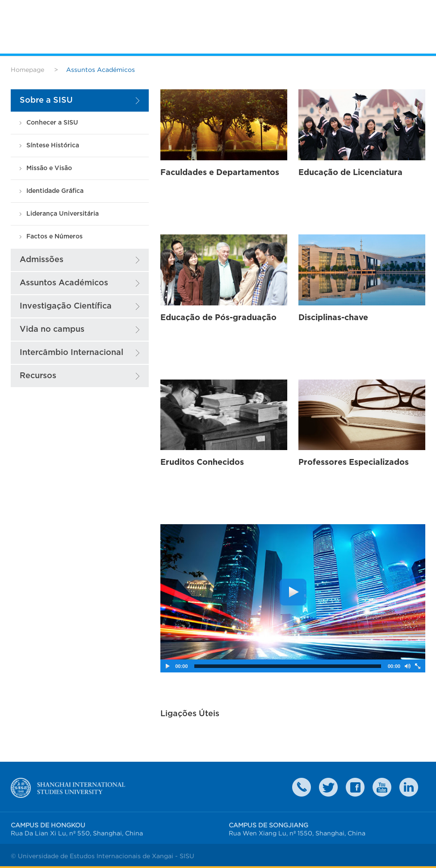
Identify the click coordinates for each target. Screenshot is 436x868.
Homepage (27, 70)
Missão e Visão (49, 168)
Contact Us (302, 787)
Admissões (42, 260)
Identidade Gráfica (55, 191)
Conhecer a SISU (52, 123)
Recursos (38, 376)
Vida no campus (52, 329)
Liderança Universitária (63, 214)
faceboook (355, 787)
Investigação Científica (66, 306)
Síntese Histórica (53, 145)
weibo (382, 787)
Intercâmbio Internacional (71, 353)
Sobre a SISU (46, 100)
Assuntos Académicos (64, 283)
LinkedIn (409, 787)
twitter (328, 787)
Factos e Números (54, 236)
